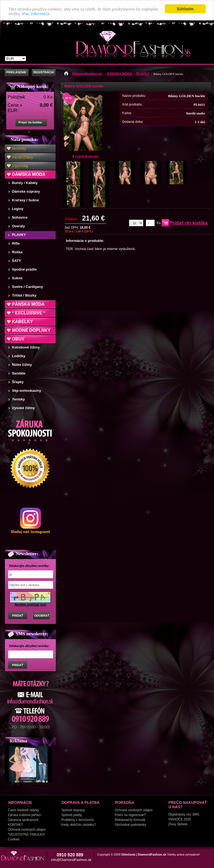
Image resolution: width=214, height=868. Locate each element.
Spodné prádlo (24, 269)
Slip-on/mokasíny (27, 391)
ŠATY (17, 261)
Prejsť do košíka (30, 122)
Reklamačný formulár (130, 820)
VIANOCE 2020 (180, 819)
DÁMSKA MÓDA (29, 174)
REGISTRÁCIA (44, 72)
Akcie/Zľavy (23, 157)
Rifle (16, 243)
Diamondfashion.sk (87, 74)
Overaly (18, 226)
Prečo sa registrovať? (130, 815)
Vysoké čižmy (23, 408)
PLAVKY (19, 235)
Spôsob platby (72, 815)
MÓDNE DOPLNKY (31, 330)
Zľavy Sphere (178, 824)
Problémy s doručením (78, 820)
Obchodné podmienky (131, 825)
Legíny (18, 209)
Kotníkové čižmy (26, 347)
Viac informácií (36, 14)
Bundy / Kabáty (25, 183)
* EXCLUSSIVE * (29, 313)
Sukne (17, 278)
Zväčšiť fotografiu (87, 156)
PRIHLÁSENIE (16, 72)
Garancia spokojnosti (23, 820)
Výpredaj (20, 166)
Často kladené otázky (23, 810)
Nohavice (20, 217)
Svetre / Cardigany (27, 287)
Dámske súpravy (26, 191)
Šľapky (18, 382)
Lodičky (19, 356)
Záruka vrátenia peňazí (25, 815)
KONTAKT (15, 825)
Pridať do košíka (189, 223)
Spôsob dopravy (73, 810)
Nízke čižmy (22, 365)
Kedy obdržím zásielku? (79, 825)
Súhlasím (185, 9)
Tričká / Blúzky (24, 295)
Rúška (17, 252)
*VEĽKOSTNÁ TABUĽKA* (27, 834)
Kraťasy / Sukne (25, 200)
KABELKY (22, 322)
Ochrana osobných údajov (27, 830)
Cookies (14, 839)
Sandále (19, 373)
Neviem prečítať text (30, 605)
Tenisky (18, 399)
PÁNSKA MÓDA (28, 304)
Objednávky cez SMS (184, 814)
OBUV (18, 339)
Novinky (19, 148)
